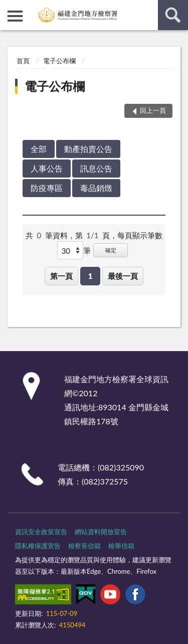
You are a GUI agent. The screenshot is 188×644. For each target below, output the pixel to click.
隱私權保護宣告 (38, 546)
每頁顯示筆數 (140, 235)
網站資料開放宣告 (101, 532)
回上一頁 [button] (153, 110)
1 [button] (90, 276)
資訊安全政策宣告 (41, 532)
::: (8, 8)
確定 (111, 250)
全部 (39, 149)
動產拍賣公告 (88, 149)
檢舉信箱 (121, 546)
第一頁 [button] (61, 276)
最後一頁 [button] (123, 276)
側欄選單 (15, 16)
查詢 (173, 15)
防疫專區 (47, 188)
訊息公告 (96, 168)
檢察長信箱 (84, 546)
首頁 (23, 61)
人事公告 (47, 168)
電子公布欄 (59, 61)
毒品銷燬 (96, 188)
